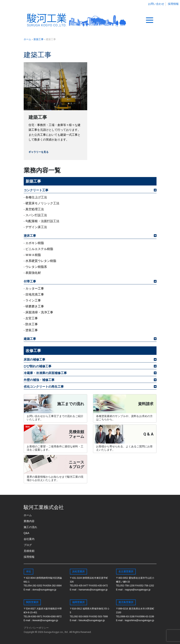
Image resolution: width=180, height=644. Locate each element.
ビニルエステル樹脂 (39, 249)
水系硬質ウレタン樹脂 (41, 261)
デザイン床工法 (36, 227)
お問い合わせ (156, 4)
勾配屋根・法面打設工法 (42, 221)
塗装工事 (32, 330)
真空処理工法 (35, 209)
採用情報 (173, 4)
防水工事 (32, 324)
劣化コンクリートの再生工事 (44, 387)
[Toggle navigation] (150, 20)
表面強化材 (33, 273)
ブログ (28, 545)
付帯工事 (30, 281)
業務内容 (29, 521)
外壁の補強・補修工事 (39, 380)
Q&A (27, 533)
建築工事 (38, 117)
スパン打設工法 (36, 215)
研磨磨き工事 (35, 306)
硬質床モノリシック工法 (42, 203)
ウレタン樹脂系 (36, 267)
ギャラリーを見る (39, 152)
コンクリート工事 (36, 190)
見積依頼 (29, 551)
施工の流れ (30, 527)
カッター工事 (35, 288)
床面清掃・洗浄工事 (39, 312)
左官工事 (32, 318)
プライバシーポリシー (36, 628)
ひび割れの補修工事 (38, 366)
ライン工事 (33, 300)
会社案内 (29, 539)
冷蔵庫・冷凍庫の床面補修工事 (45, 373)
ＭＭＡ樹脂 (33, 255)
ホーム (28, 515)
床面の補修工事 (34, 360)
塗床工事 (30, 236)
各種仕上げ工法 (36, 197)
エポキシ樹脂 (35, 243)
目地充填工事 (35, 294)
